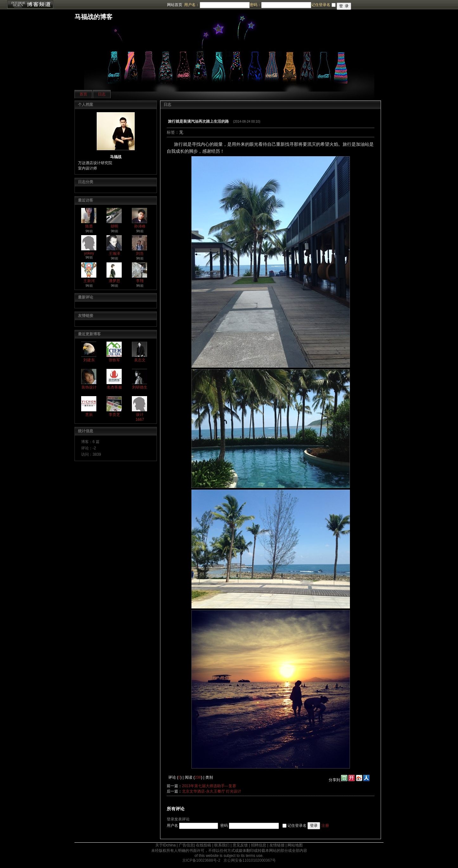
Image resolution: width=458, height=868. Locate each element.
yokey (89, 253)
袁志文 (140, 360)
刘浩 (140, 254)
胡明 (114, 226)
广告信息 (186, 845)
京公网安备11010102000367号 (250, 860)
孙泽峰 (140, 226)
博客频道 (30, 5)
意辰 (89, 415)
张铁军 (114, 360)
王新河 (89, 281)
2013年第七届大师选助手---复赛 (209, 786)
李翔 (140, 281)
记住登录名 (297, 826)
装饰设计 (89, 387)
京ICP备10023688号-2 (201, 860)
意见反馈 (240, 845)
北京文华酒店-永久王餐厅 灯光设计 (212, 791)
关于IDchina (166, 845)
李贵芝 (114, 415)
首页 (83, 94)
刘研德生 (140, 387)
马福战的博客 (94, 17)
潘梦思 (114, 281)
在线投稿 (203, 845)
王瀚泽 (114, 254)
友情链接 (277, 845)
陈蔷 (89, 226)
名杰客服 (114, 387)
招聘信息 (259, 845)
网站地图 (295, 845)
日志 (102, 94)
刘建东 (89, 360)
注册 (325, 826)
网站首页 (175, 5)
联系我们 (222, 845)
